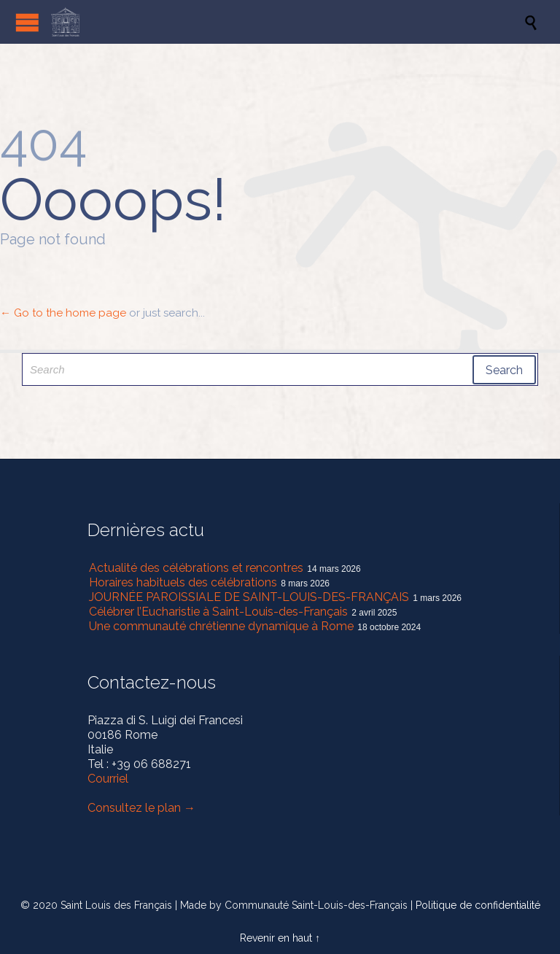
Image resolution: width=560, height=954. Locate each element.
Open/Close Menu (27, 22)
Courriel (108, 779)
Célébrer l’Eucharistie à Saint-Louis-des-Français (218, 612)
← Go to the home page (63, 313)
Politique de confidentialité (478, 905)
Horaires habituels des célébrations (183, 582)
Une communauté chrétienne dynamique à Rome (221, 626)
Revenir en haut (276, 938)
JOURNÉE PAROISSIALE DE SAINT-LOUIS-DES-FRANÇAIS (249, 597)
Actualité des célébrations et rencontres (196, 568)
